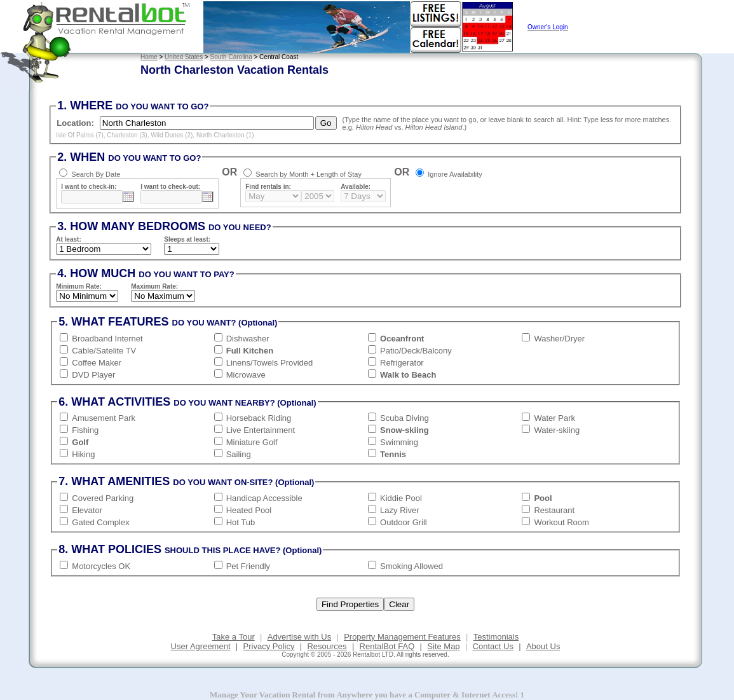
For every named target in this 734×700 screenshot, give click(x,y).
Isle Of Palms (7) (79, 135)
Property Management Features (402, 637)
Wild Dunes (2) (172, 135)
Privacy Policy (269, 646)
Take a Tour (234, 637)
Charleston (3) (127, 135)
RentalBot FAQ (387, 646)
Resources (327, 646)
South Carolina (231, 57)
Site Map (443, 646)
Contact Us (493, 646)
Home (149, 57)
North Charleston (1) (225, 135)
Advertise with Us (299, 637)
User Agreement (201, 646)
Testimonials (496, 637)
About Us (543, 646)
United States (184, 57)
